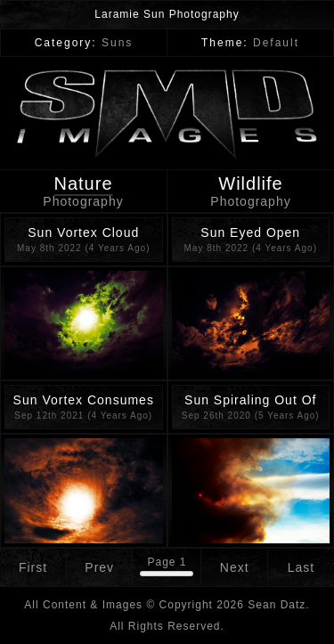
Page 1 (167, 562)
